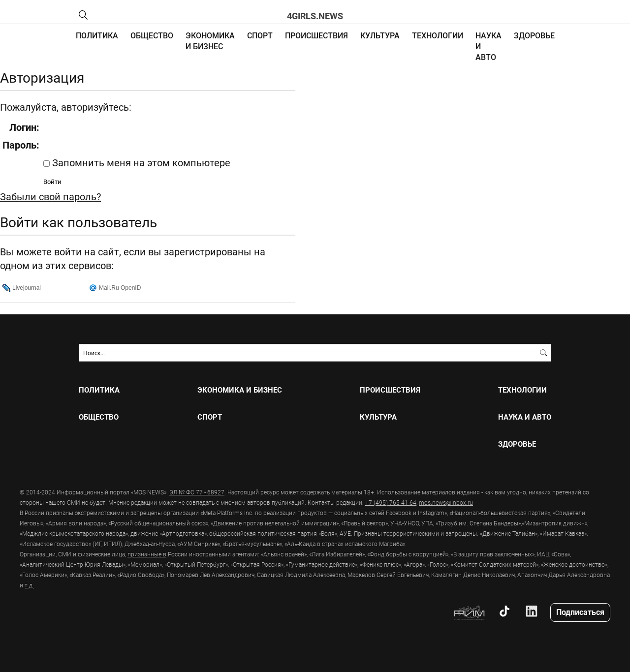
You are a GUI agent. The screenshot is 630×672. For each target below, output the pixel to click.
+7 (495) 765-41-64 (391, 502)
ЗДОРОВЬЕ (534, 35)
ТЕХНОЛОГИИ (438, 35)
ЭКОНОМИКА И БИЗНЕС (210, 41)
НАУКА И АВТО (525, 417)
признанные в (147, 554)
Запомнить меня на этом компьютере (140, 162)
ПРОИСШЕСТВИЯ (316, 35)
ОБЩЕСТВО (152, 35)
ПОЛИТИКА (97, 35)
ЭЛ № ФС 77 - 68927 (197, 492)
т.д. (29, 585)
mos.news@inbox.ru (446, 502)
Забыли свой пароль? (50, 196)
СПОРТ (260, 35)
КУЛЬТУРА (380, 35)
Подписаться (580, 612)
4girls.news (315, 16)
